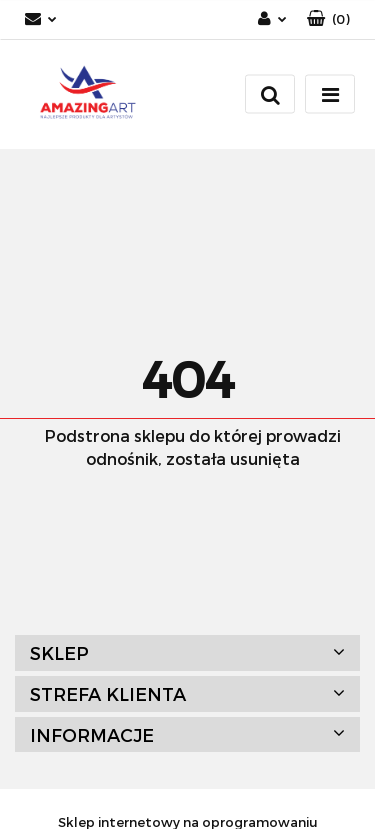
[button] (328, 19)
